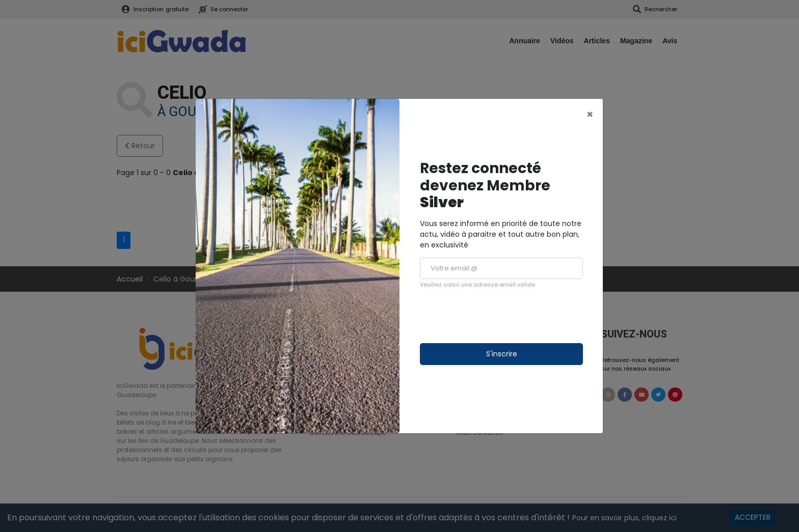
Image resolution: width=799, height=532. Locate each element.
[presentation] (497, 316)
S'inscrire (502, 354)
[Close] (590, 114)
